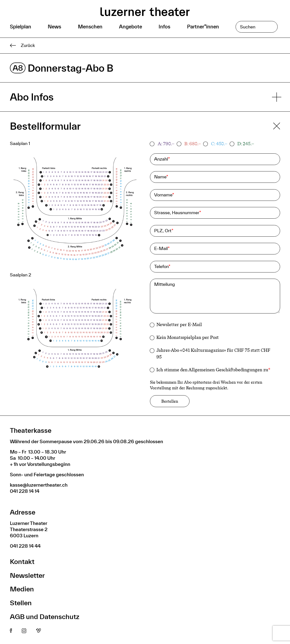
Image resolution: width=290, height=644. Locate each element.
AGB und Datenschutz (45, 616)
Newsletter (27, 575)
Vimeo (38, 631)
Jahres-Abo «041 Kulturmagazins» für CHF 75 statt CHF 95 (213, 353)
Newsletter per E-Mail (179, 325)
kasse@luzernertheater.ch (39, 485)
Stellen (21, 603)
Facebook (11, 631)
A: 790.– (166, 144)
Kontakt (22, 561)
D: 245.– (246, 144)
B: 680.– (193, 144)
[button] (75, 211)
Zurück (22, 45)
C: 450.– (219, 144)
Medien (22, 589)
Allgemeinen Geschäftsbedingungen (225, 370)
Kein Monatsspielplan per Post (188, 337)
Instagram (24, 631)
